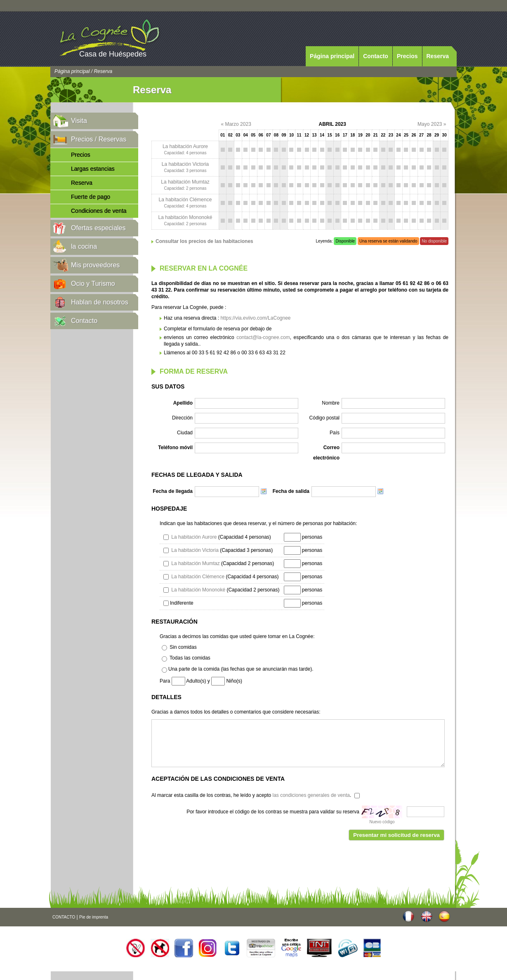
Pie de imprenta (94, 917)
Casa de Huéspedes (113, 54)
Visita (79, 121)
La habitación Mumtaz (185, 182)
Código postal (324, 418)
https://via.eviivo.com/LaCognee (255, 318)
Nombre (331, 403)
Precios (407, 56)
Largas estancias (93, 169)
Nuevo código (382, 822)
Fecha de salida (291, 491)
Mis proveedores (95, 265)
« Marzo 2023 (236, 124)
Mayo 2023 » (432, 124)
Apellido (183, 403)
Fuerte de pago (91, 197)
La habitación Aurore (185, 146)
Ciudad (185, 433)
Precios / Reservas (99, 139)
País (335, 433)
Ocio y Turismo (93, 284)
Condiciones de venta (99, 211)
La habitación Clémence (185, 200)
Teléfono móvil (175, 448)
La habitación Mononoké (185, 217)
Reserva (438, 56)
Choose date (264, 491)
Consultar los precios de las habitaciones (204, 241)
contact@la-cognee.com (263, 337)
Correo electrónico (326, 453)
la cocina (84, 246)
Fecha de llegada (173, 491)
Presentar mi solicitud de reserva (396, 835)
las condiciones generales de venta (311, 795)
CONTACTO (64, 917)
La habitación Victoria (185, 164)
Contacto (376, 56)
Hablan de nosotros (100, 302)
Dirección (182, 418)
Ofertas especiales (98, 228)
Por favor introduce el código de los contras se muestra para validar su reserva (273, 812)
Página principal (332, 56)
